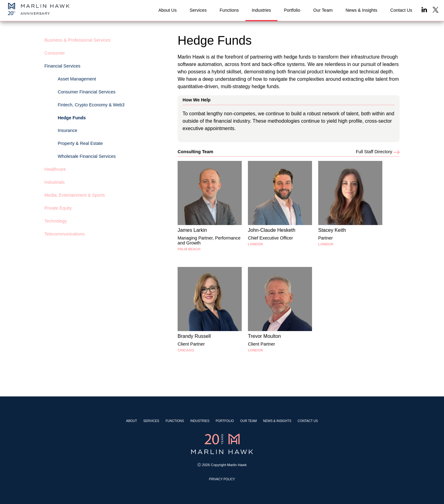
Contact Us (308, 421)
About (132, 421)
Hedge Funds (72, 118)
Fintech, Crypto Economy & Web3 (91, 105)
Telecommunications (64, 234)
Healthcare (55, 169)
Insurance (67, 130)
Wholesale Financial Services (87, 156)
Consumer (55, 53)
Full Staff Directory (378, 152)
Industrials (55, 182)
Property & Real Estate (80, 143)
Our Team (249, 421)
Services (151, 421)
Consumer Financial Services (86, 92)
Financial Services (62, 66)
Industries (200, 421)
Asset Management (77, 79)
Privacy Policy (222, 479)
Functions (175, 421)
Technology (56, 221)
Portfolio (225, 421)
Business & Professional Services (77, 40)
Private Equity (58, 208)
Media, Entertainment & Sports (75, 195)
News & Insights (277, 421)
